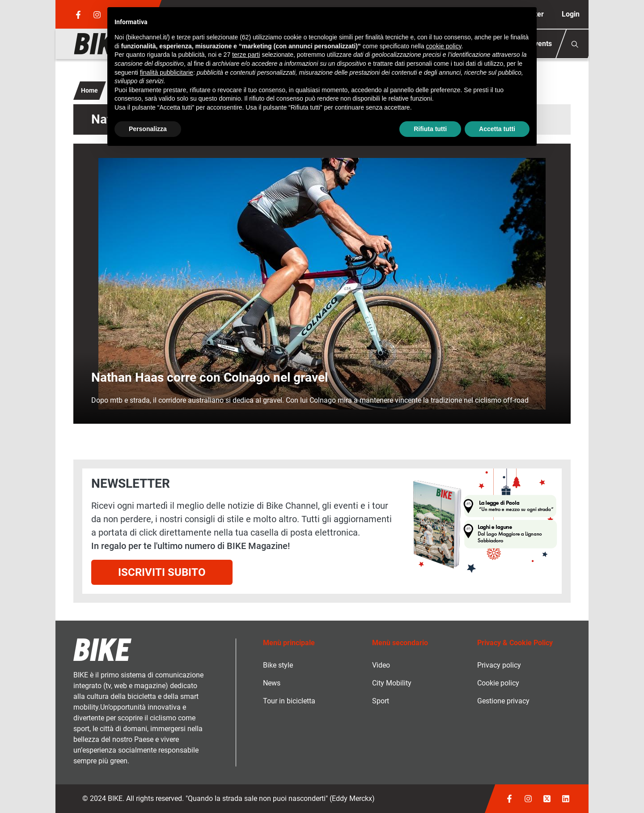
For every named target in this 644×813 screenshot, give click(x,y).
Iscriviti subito (162, 572)
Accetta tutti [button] (497, 129)
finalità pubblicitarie (167, 72)
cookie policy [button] (443, 46)
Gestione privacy (503, 701)
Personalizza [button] (148, 129)
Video (381, 665)
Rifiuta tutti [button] (430, 129)
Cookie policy (498, 683)
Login (571, 14)
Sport (381, 701)
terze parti (246, 55)
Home (89, 90)
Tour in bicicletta (289, 701)
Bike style (278, 665)
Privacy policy (499, 665)
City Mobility (392, 683)
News (272, 683)
